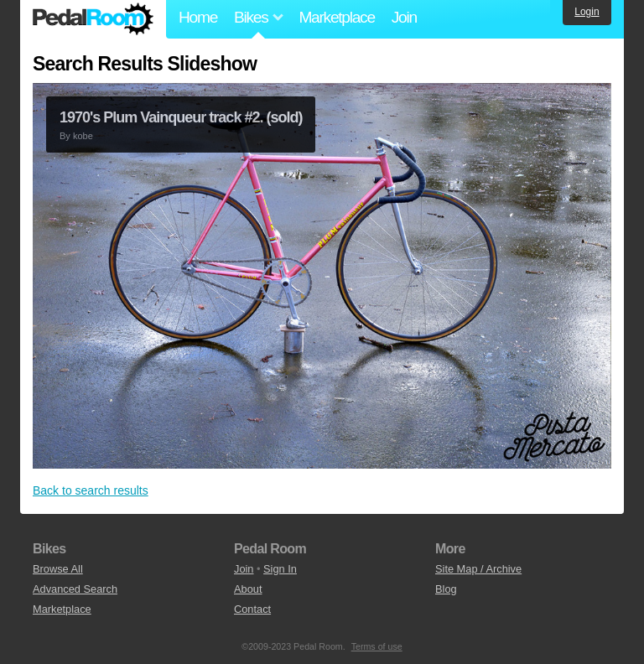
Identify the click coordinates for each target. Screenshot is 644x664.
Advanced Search (75, 589)
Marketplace (336, 17)
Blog (446, 589)
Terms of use (377, 646)
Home (198, 17)
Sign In (280, 569)
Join (404, 17)
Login (587, 12)
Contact (252, 609)
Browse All (58, 569)
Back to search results (91, 490)
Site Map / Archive (478, 569)
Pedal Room (93, 19)
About (248, 589)
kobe (83, 136)
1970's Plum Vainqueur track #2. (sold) (181, 117)
